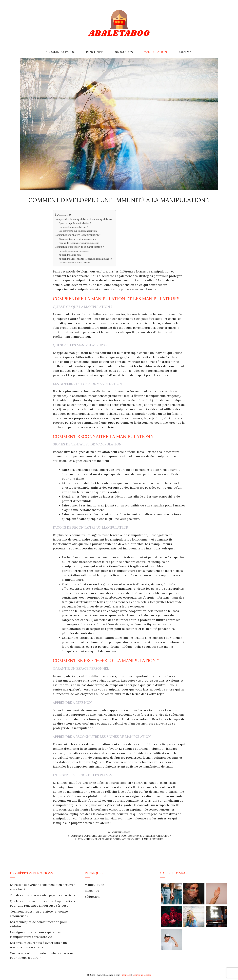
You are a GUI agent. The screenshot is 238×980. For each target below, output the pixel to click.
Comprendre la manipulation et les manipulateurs (84, 219)
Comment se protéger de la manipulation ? (79, 247)
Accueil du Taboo (60, 52)
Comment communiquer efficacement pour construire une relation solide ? (121, 836)
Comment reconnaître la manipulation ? (78, 235)
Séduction (124, 52)
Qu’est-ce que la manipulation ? (75, 223)
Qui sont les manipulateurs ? (73, 227)
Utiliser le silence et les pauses (74, 263)
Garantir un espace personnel (74, 251)
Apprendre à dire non (70, 255)
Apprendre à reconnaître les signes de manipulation (85, 259)
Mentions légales (142, 975)
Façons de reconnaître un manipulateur (79, 243)
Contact (185, 52)
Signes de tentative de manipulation (77, 239)
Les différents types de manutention (78, 231)
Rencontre (95, 52)
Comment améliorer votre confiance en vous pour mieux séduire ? (121, 839)
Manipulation (155, 52)
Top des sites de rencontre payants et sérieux (43, 895)
